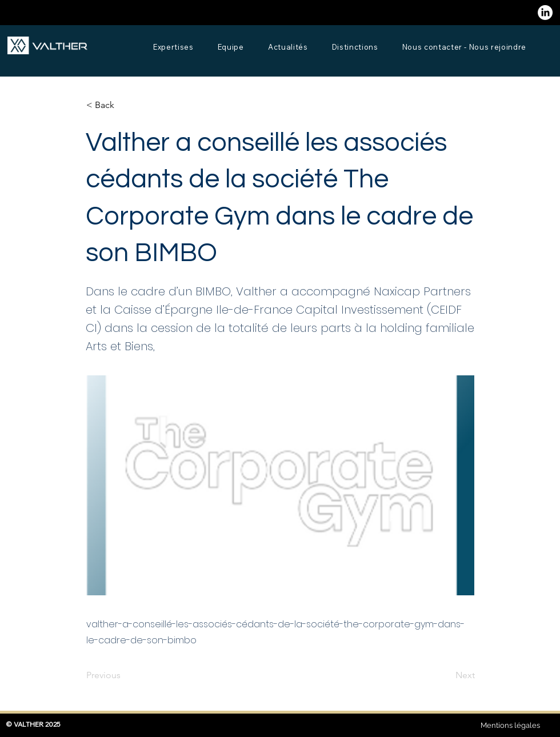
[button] (124, 105)
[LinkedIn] (545, 13)
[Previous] (124, 675)
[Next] (446, 675)
